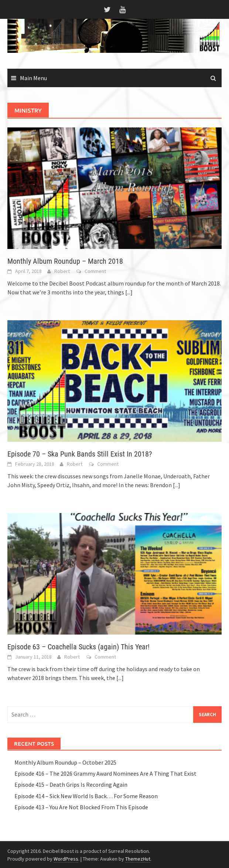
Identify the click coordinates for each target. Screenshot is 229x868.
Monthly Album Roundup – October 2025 (65, 762)
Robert (62, 271)
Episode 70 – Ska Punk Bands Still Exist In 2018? (80, 454)
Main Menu (33, 78)
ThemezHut (138, 859)
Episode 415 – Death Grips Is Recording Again (71, 785)
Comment (95, 271)
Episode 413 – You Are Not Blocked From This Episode (81, 807)
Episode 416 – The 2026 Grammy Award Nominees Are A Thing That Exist (105, 773)
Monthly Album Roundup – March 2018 (65, 261)
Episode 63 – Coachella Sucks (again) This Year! (78, 647)
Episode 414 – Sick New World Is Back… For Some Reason (86, 796)
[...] (129, 292)
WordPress (66, 859)
